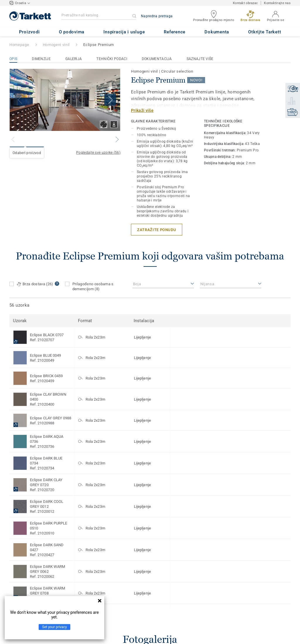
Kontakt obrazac (245, 3)
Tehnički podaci (112, 59)
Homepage (19, 45)
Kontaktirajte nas (277, 3)
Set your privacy (54, 627)
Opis (13, 59)
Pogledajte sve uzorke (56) (98, 153)
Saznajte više (200, 59)
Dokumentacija (157, 59)
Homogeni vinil (56, 45)
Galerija (74, 59)
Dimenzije (41, 59)
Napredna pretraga (157, 16)
